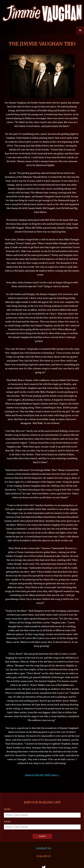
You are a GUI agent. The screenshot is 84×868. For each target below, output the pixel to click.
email (7, 778)
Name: (7, 766)
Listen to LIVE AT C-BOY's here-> (42, 732)
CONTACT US (44, 805)
